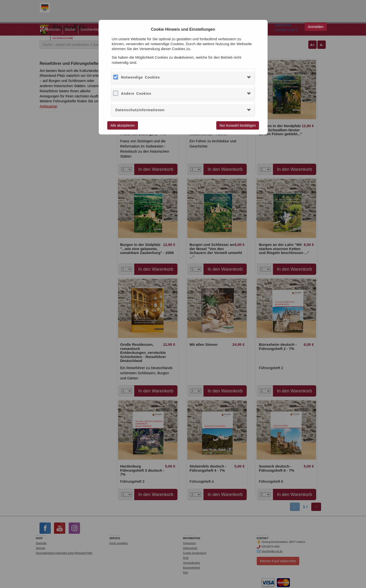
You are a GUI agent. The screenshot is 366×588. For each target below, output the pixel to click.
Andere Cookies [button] (136, 94)
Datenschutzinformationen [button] (140, 110)
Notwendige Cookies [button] (141, 77)
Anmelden (316, 27)
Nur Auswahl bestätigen (237, 125)
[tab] (183, 77)
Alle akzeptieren (123, 125)
